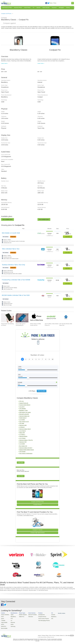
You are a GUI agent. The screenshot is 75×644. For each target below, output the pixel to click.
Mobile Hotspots (22, 615)
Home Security (46, 8)
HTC (11, 618)
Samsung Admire (23, 436)
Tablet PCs (21, 616)
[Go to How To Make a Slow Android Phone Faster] (51, 318)
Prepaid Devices (40, 616)
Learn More (21, 463)
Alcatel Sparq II (23, 418)
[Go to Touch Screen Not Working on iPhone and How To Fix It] (7, 318)
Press (55, 3)
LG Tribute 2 (22, 435)
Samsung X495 (23, 425)
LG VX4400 (22, 444)
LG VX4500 (22, 420)
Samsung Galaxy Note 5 (25, 429)
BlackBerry (12, 616)
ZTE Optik (22, 423)
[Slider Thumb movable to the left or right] (26, 370)
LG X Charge (22, 438)
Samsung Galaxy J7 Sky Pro (26, 440)
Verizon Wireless (5, 615)
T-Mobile (3, 620)
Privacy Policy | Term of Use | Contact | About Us (53, 634)
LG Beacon (22, 427)
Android (50, 615)
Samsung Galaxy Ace (24, 416)
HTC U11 (21, 401)
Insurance (54, 8)
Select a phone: (38, 339)
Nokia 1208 (22, 433)
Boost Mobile (4, 627)
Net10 (2, 624)
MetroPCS (3, 626)
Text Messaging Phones (41, 620)
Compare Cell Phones (6, 14)
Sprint (2, 618)
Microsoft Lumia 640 (24, 414)
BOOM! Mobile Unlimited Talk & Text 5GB (16, 295)
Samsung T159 (23, 442)
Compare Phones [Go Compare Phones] (38, 505)
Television (29, 616)
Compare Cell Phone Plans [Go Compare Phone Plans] (38, 502)
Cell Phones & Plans (7, 8)
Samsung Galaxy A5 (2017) (26, 448)
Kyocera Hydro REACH (25, 405)
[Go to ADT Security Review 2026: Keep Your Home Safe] (66, 318)
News (51, 3)
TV (34, 8)
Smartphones (39, 615)
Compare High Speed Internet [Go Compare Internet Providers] (37, 533)
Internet (38, 8)
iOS (49, 618)
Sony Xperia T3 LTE (24, 422)
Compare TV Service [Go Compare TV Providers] (37, 530)
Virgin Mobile (4, 622)
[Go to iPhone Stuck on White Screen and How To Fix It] (37, 318)
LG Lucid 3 (22, 407)
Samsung (12, 626)
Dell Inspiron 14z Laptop (25, 412)
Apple (11, 615)
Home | (40, 634)
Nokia (11, 624)
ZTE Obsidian (23, 409)
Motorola (12, 622)
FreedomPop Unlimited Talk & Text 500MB (16, 280)
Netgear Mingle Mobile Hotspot (27, 450)
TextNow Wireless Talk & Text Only (13, 265)
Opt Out (72, 634)
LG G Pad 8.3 (23, 431)
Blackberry (50, 616)
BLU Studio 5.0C (23, 446)
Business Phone (18, 8)
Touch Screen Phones (41, 618)
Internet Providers (31, 615)
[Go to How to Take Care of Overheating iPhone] (22, 318)
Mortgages (61, 8)
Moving (68, 8)
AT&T (2, 616)
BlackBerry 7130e (23, 410)
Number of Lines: (38, 355)
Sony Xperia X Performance (26, 453)
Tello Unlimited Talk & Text (11, 249)
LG (11, 620)
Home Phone (27, 8)
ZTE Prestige (22, 452)
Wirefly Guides (58, 613)
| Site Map (67, 634)
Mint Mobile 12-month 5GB (11, 233)
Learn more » (4, 63)
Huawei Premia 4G (24, 403)
